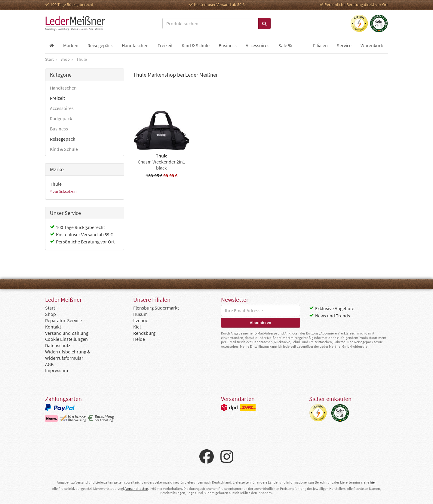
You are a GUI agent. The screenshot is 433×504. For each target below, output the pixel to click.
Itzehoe (141, 320)
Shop (51, 314)
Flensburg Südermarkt (156, 308)
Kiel (137, 327)
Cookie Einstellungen (66, 339)
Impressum (57, 370)
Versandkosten (137, 489)
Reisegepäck (63, 139)
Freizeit (57, 98)
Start (50, 308)
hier (373, 482)
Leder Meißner (75, 23)
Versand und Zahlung (67, 333)
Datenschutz (58, 345)
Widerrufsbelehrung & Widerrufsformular (68, 355)
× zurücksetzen (63, 191)
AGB (49, 364)
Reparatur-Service (63, 320)
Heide (139, 339)
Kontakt (53, 327)
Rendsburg (144, 333)
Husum (140, 314)
